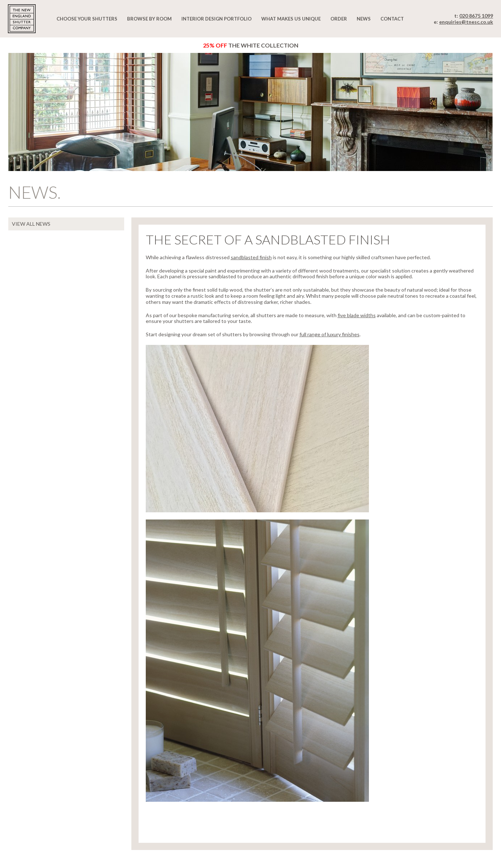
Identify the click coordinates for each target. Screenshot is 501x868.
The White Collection (251, 45)
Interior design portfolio (216, 19)
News (364, 19)
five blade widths (357, 315)
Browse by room (149, 19)
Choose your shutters (87, 19)
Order (339, 19)
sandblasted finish (251, 257)
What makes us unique (291, 19)
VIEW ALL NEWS (31, 224)
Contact (392, 19)
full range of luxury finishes (330, 334)
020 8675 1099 (476, 16)
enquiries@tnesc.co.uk (466, 22)
